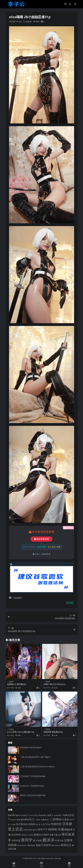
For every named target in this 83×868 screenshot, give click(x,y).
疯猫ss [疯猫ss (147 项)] (37, 834)
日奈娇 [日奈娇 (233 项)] (67, 824)
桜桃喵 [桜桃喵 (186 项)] (53, 829)
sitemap (57, 858)
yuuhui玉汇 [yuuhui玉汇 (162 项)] (28, 819)
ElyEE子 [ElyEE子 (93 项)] (25, 815)
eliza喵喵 (18, 598)
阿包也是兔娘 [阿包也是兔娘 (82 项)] (22, 845)
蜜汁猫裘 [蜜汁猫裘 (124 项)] (37, 840)
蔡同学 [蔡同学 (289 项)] (27, 840)
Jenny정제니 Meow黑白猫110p (21, 732)
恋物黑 (29, 22)
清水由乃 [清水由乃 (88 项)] (25, 835)
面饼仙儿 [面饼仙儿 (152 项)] (66, 845)
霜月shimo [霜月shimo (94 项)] (56, 845)
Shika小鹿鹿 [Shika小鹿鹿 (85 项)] (15, 820)
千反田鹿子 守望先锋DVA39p (33, 776)
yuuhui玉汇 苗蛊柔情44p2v (32, 786)
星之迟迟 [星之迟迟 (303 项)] (15, 829)
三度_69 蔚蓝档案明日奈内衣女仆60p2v (37, 767)
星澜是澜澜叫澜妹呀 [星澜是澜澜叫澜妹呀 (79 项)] (30, 830)
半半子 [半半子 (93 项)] (72, 819)
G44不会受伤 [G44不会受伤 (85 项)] (33, 815)
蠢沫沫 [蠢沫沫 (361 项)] (48, 840)
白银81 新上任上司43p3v (54, 684)
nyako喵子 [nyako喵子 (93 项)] (58, 815)
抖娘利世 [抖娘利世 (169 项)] (56, 824)
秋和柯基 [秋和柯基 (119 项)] (16, 840)
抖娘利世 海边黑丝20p (53, 732)
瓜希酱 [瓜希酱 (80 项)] (31, 835)
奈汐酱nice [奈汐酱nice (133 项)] (22, 824)
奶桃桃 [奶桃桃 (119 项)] (32, 824)
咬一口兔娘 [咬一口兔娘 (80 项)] (12, 824)
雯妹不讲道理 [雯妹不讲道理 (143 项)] (43, 845)
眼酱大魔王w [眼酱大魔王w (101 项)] (55, 835)
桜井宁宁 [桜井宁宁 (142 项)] (43, 829)
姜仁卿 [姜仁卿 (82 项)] (38, 824)
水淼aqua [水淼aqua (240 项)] (65, 829)
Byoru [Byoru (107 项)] (18, 815)
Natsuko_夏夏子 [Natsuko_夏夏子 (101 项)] (46, 815)
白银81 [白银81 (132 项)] (45, 834)
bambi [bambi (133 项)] (12, 815)
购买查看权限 (41, 539)
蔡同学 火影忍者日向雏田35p (33, 795)
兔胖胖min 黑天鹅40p (17, 684)
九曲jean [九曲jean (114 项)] (45, 819)
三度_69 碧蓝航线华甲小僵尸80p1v (35, 757)
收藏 (70, 603)
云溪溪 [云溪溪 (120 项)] (65, 819)
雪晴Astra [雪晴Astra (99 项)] (31, 845)
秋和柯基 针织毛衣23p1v (31, 747)
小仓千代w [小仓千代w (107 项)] (45, 824)
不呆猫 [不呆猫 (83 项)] (38, 820)
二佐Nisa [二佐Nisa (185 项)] (55, 819)
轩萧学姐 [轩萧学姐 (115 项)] (59, 840)
